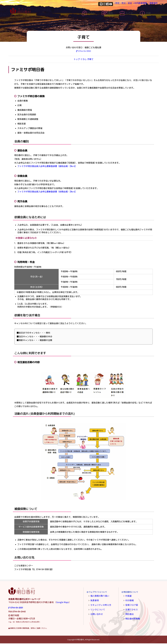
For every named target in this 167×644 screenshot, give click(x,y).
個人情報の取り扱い (99, 596)
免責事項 (94, 600)
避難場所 (150, 4)
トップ (70, 60)
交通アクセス (131, 609)
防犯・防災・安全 (112, 4)
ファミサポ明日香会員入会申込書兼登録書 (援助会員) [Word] (47, 167)
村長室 (128, 596)
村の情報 (129, 600)
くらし (83, 60)
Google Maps (62, 603)
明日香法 (129, 613)
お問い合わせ (96, 613)
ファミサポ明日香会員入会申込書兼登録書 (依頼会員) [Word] (47, 192)
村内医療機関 (133, 4)
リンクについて (97, 609)
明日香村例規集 (132, 617)
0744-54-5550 (84, 51)
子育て (97, 60)
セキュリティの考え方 (99, 605)
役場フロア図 (131, 605)
